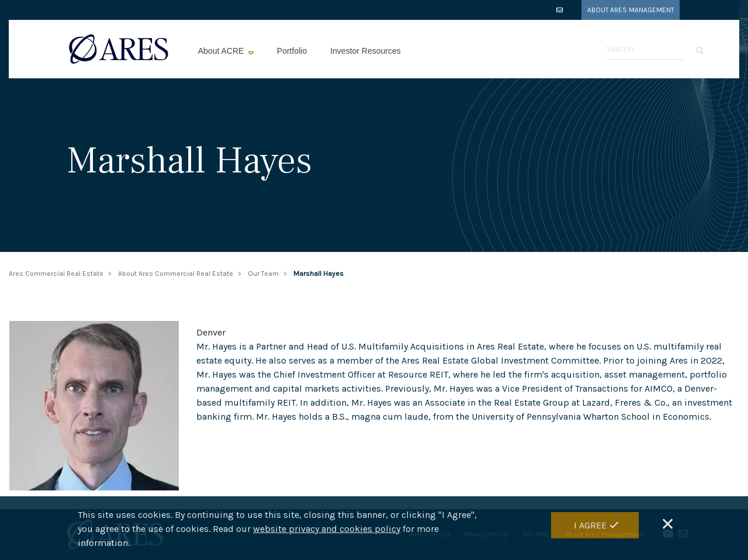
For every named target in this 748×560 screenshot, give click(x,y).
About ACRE (222, 51)
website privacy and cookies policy (327, 530)
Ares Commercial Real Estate (56, 274)
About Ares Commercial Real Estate (176, 274)
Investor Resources (366, 51)
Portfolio (292, 51)
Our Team (263, 274)
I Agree (590, 526)
